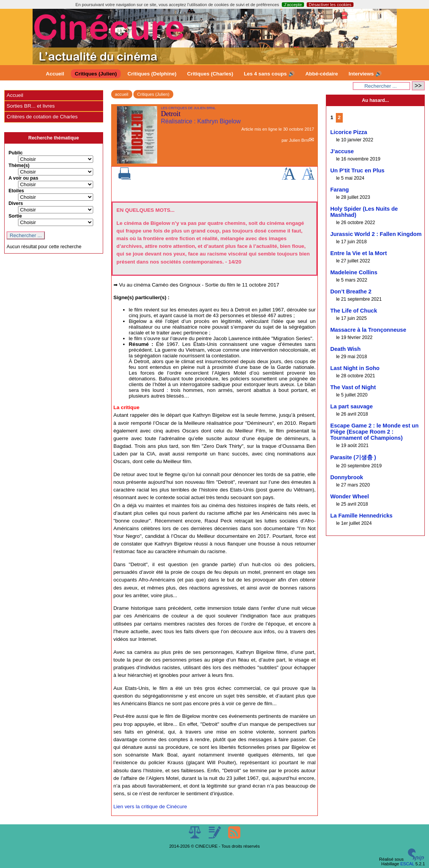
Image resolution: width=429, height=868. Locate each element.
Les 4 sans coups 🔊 (269, 74)
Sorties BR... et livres (30, 106)
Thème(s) (19, 165)
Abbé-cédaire (321, 74)
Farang (339, 190)
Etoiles (16, 191)
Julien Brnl (299, 140)
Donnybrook (347, 477)
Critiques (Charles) (210, 74)
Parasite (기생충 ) (353, 457)
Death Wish (345, 349)
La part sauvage (351, 406)
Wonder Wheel (349, 496)
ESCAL (407, 864)
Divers (16, 203)
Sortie (15, 216)
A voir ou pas (23, 178)
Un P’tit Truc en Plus (357, 170)
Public (16, 153)
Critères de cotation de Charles (42, 117)
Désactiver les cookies (330, 5)
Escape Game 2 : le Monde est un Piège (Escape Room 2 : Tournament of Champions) (374, 432)
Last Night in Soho (355, 368)
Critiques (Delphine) (152, 74)
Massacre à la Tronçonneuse (368, 330)
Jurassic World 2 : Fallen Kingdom (376, 234)
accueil (122, 94)
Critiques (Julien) (96, 74)
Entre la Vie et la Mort (358, 253)
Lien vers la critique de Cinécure (150, 807)
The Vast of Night (353, 387)
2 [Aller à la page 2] (339, 117)
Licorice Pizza (348, 132)
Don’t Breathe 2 (351, 292)
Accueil (55, 74)
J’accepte (293, 5)
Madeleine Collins (354, 272)
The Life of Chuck (353, 311)
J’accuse (342, 151)
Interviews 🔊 (365, 74)
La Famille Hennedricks (361, 516)
